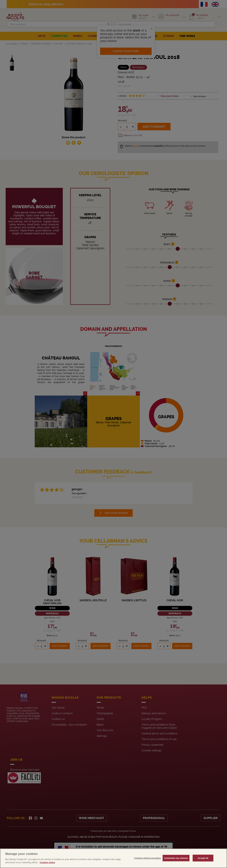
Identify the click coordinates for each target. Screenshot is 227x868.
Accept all (203, 858)
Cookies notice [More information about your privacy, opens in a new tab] (47, 862)
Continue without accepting (147, 858)
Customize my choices (176, 858)
